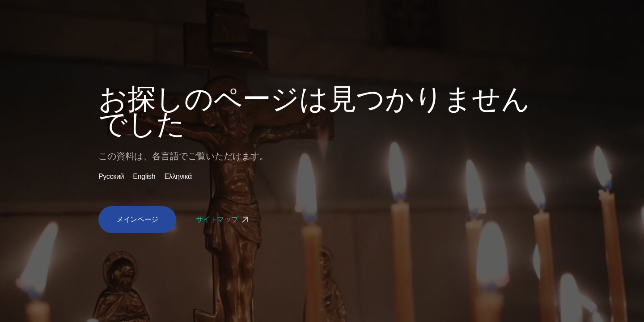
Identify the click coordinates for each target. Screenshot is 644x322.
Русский (111, 177)
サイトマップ (223, 219)
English (144, 177)
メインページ (137, 219)
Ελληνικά (178, 177)
